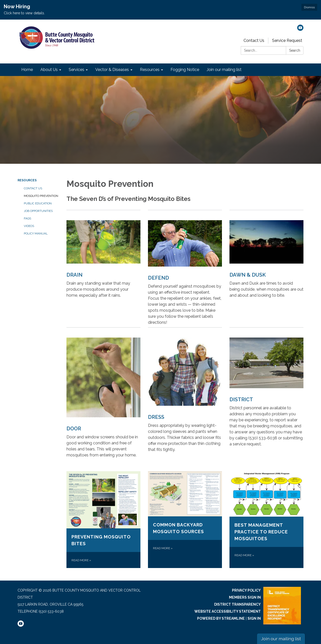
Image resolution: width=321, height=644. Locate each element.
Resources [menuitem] (150, 70)
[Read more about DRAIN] (103, 269)
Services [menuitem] (76, 70)
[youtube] (300, 29)
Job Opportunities (38, 211)
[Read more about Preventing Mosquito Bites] (103, 520)
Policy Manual (36, 233)
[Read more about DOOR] (103, 394)
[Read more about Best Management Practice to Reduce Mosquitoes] (266, 520)
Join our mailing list (281, 639)
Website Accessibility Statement (228, 611)
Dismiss (309, 7)
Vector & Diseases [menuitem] (112, 70)
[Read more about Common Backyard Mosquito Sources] (185, 520)
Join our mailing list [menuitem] (224, 70)
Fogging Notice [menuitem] (185, 70)
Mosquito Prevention (41, 196)
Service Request (287, 41)
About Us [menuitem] (49, 70)
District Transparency (237, 604)
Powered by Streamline (221, 618)
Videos (29, 226)
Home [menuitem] (27, 70)
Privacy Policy (246, 590)
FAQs (27, 218)
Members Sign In (245, 597)
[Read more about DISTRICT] (266, 394)
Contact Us (254, 41)
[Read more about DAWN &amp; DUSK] (266, 269)
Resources (27, 180)
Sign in (254, 618)
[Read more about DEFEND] (185, 269)
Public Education (38, 203)
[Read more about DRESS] (185, 394)
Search (295, 50)
